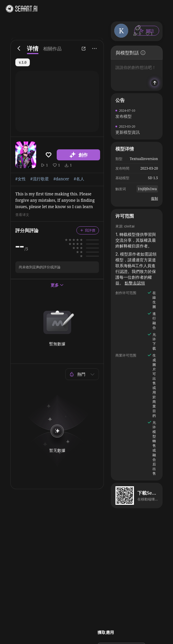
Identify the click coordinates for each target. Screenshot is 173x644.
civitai (129, 226)
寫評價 (88, 230)
